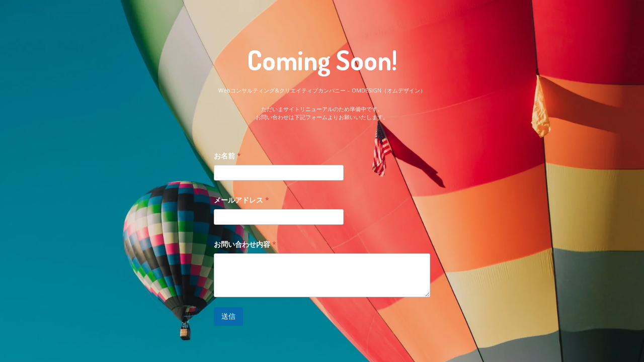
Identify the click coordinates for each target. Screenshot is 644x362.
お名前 (227, 156)
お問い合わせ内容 (245, 244)
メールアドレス (242, 200)
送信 (228, 316)
